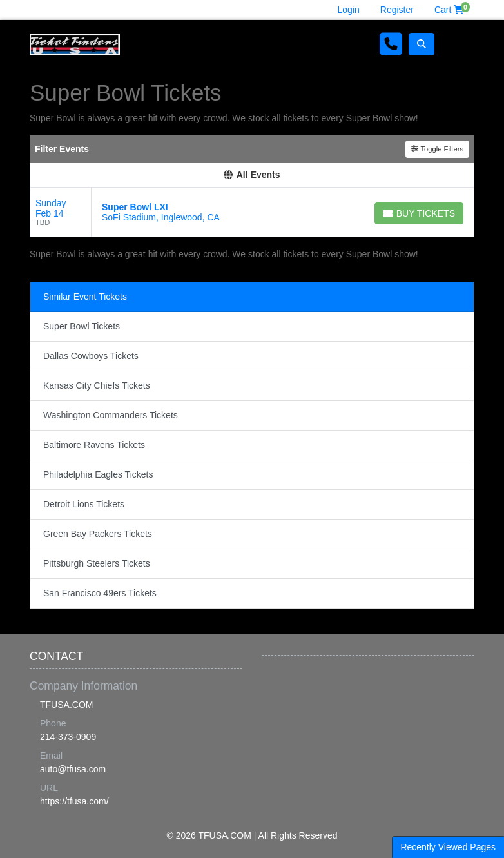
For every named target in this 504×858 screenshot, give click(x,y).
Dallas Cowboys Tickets (91, 356)
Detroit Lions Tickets (84, 504)
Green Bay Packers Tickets (98, 534)
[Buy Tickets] (419, 213)
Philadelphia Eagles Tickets (98, 474)
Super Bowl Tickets (82, 326)
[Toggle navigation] (458, 44)
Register (397, 10)
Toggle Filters (437, 149)
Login (349, 10)
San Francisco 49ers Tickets (100, 593)
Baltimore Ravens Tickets (94, 445)
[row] (252, 212)
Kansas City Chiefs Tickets (97, 385)
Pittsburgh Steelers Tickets (97, 563)
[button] (422, 44)
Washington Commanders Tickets (111, 415)
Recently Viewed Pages (448, 847)
